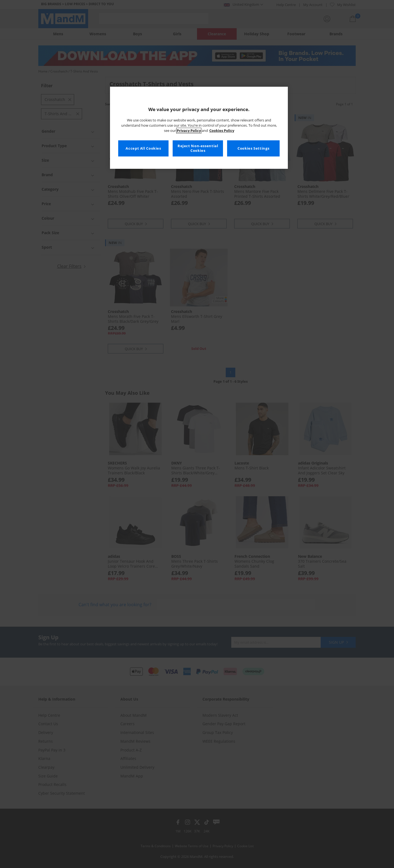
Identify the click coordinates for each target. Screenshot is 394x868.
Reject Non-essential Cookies (198, 148)
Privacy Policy (189, 131)
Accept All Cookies (143, 148)
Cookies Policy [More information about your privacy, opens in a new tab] (222, 131)
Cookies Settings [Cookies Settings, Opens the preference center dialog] (253, 148)
